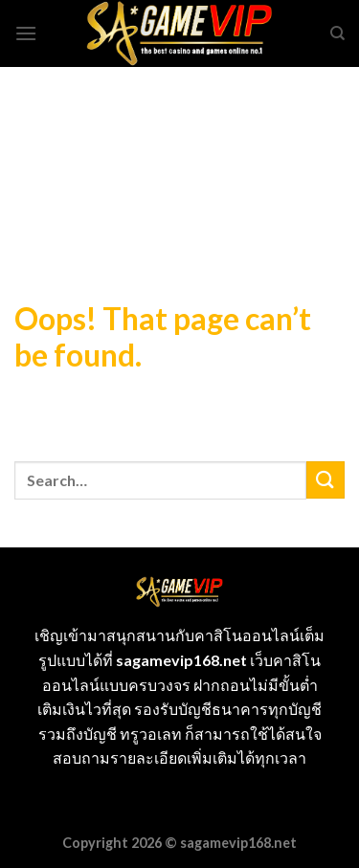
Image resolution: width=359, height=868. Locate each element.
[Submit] (325, 480)
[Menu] (26, 33)
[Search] (337, 33)
